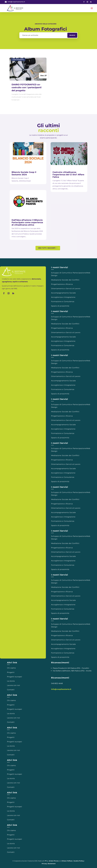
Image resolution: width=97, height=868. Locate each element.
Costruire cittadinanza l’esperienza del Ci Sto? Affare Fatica (68, 175)
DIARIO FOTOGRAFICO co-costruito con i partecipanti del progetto (27, 87)
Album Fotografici (18, 60)
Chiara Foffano (67, 861)
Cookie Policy (79, 861)
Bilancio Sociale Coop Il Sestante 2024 (24, 173)
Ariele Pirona (54, 861)
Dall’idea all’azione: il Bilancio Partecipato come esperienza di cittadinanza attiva (27, 222)
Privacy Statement (49, 864)
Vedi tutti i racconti (47, 248)
